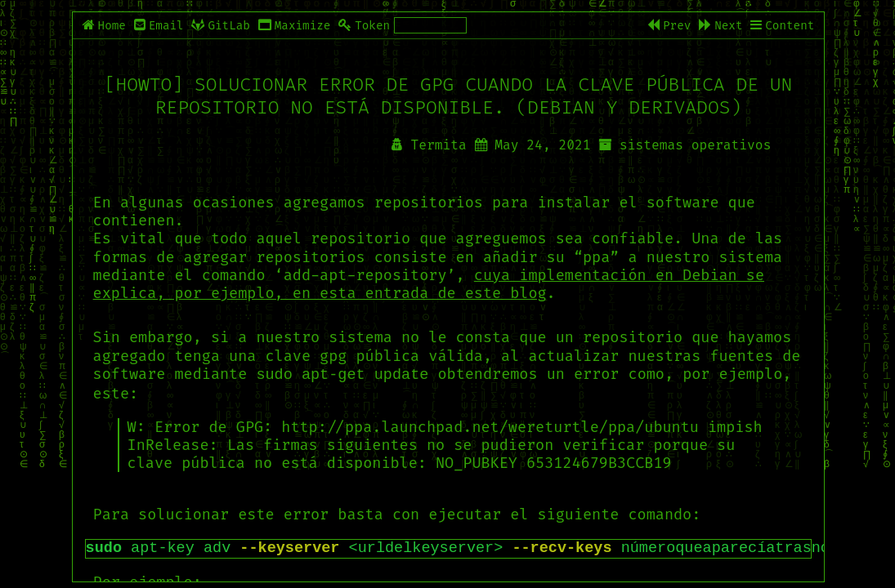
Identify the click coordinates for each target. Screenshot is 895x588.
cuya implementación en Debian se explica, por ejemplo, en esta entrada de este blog (429, 284)
